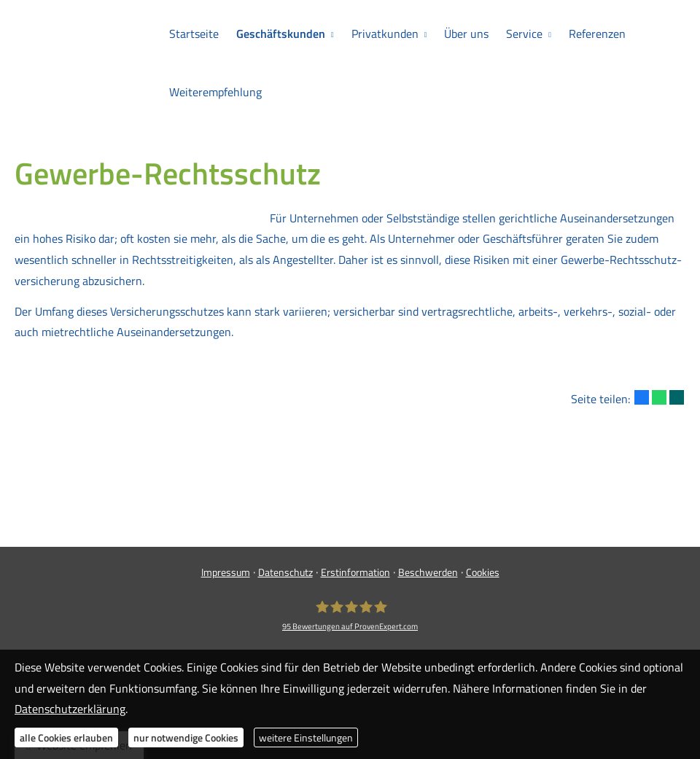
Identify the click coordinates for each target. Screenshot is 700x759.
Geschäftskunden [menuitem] (281, 34)
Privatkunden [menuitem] (385, 34)
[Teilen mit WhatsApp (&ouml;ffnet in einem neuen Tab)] (659, 397)
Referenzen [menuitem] (597, 34)
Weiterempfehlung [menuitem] (215, 92)
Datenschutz (285, 572)
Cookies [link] (483, 572)
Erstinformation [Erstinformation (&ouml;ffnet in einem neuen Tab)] (355, 572)
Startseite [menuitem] (194, 34)
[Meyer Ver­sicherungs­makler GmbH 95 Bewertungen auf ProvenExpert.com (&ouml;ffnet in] (350, 615)
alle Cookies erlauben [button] (66, 737)
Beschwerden (428, 572)
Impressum (226, 572)
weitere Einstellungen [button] (306, 737)
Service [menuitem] (524, 34)
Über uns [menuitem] (466, 34)
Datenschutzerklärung (70, 709)
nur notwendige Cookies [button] (186, 737)
